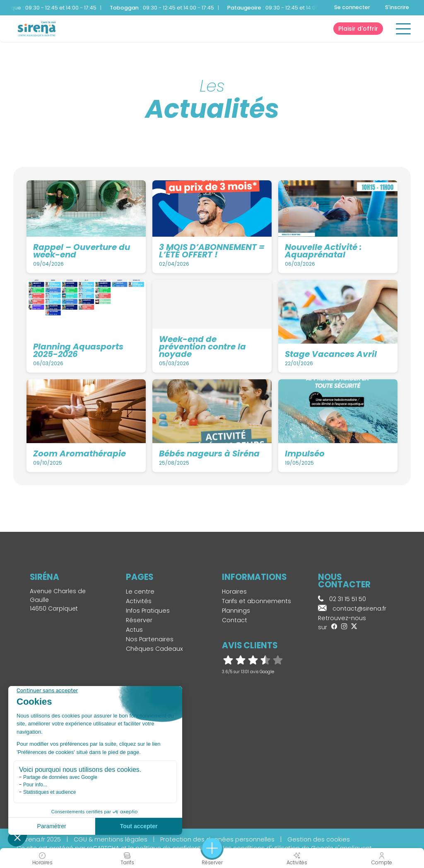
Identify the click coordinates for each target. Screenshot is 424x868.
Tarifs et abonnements (257, 601)
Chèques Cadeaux (154, 649)
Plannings (236, 611)
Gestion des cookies (319, 839)
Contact (235, 620)
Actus (134, 630)
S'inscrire (397, 7)
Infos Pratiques (148, 611)
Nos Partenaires (150, 639)
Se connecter (352, 7)
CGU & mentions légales (111, 839)
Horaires (234, 592)
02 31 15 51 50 (342, 599)
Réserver (139, 620)
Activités (139, 601)
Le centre (140, 592)
